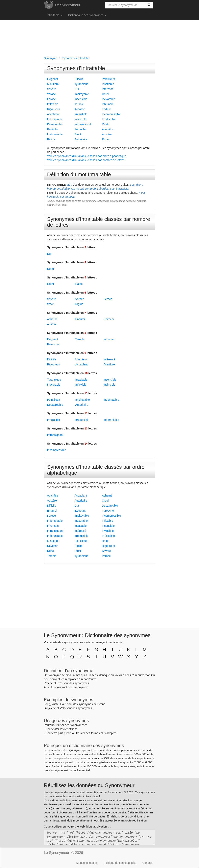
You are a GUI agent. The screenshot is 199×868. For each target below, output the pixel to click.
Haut (63, 704)
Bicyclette (50, 708)
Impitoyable (82, 94)
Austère (107, 134)
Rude (105, 139)
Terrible (79, 104)
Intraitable (55, 15)
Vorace (52, 94)
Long (47, 704)
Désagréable (55, 124)
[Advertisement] (100, 37)
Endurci (107, 109)
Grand (101, 704)
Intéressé (108, 89)
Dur (77, 89)
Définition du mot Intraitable (79, 174)
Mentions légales (87, 863)
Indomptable (55, 119)
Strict (78, 134)
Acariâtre (108, 129)
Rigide (51, 139)
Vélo (63, 708)
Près (60, 683)
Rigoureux (54, 109)
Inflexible (53, 104)
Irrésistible (81, 114)
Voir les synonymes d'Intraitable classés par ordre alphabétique (87, 156)
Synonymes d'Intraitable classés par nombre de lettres (99, 222)
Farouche (81, 129)
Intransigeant (83, 124)
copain (57, 687)
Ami (46, 687)
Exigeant (53, 79)
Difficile (79, 79)
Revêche (53, 129)
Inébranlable (55, 134)
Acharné (80, 109)
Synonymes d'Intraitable (76, 68)
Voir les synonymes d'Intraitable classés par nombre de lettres (86, 160)
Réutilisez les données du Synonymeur (89, 785)
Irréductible (109, 119)
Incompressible (111, 114)
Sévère (52, 89)
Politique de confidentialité (120, 863)
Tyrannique (82, 84)
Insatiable (108, 84)
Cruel (105, 94)
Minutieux (53, 84)
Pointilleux (108, 79)
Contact (147, 863)
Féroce (52, 99)
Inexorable (109, 99)
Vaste (55, 704)
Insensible (81, 99)
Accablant (53, 114)
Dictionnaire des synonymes (87, 15)
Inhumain (108, 104)
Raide (106, 124)
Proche (48, 683)
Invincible (80, 119)
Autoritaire (81, 139)
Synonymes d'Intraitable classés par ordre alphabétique (96, 470)
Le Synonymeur (68, 5)
